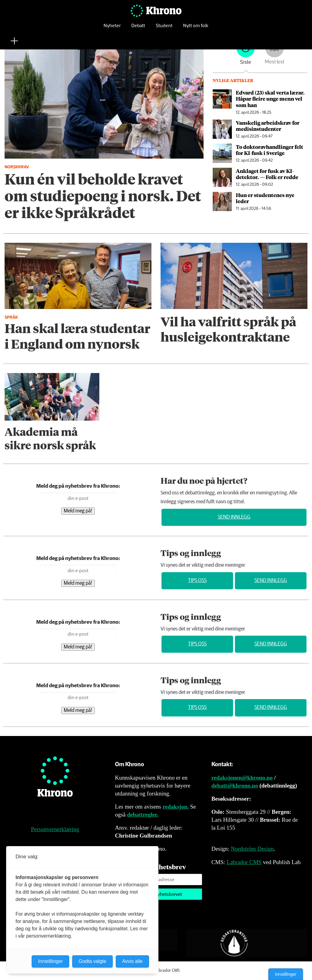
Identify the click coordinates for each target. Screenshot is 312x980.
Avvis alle (132, 961)
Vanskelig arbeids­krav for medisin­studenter (268, 126)
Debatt (138, 29)
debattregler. (143, 815)
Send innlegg (234, 517)
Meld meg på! (78, 511)
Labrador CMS (244, 862)
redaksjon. (176, 807)
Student (164, 29)
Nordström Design (252, 849)
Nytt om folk (196, 29)
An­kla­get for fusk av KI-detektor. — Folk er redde (267, 174)
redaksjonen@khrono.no (242, 778)
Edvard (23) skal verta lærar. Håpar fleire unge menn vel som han (270, 99)
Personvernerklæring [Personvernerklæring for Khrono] (55, 829)
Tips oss (197, 581)
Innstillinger (286, 974)
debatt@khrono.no (235, 786)
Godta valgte (92, 961)
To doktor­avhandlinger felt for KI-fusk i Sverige (269, 150)
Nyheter (112, 29)
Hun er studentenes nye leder (265, 198)
